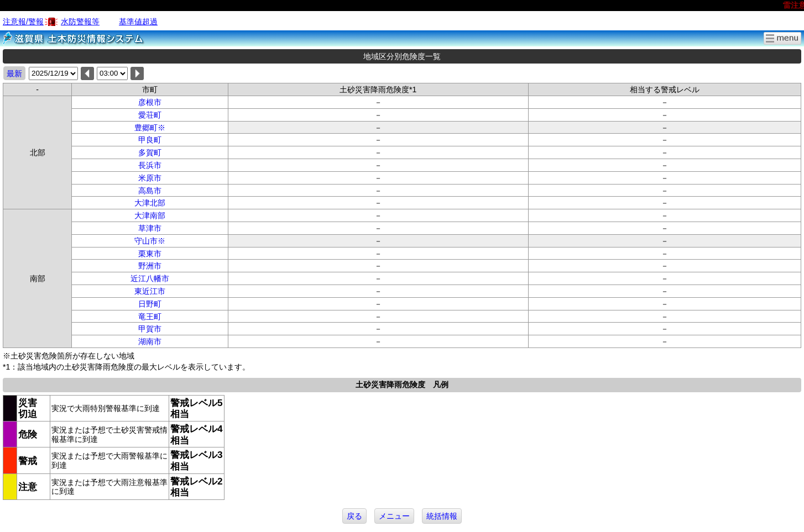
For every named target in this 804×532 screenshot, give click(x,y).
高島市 (150, 191)
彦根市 (150, 102)
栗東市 (150, 254)
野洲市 (150, 266)
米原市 (150, 178)
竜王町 (150, 317)
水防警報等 (80, 22)
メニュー (394, 516)
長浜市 (150, 165)
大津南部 (150, 215)
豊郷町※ (150, 128)
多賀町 (150, 152)
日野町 (150, 304)
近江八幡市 (150, 278)
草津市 (150, 228)
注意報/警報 (23, 22)
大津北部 (150, 203)
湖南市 (150, 341)
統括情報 (442, 516)
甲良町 (150, 140)
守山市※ (150, 241)
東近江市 (150, 291)
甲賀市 (150, 329)
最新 (14, 73)
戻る (354, 516)
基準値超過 (138, 22)
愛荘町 (150, 115)
